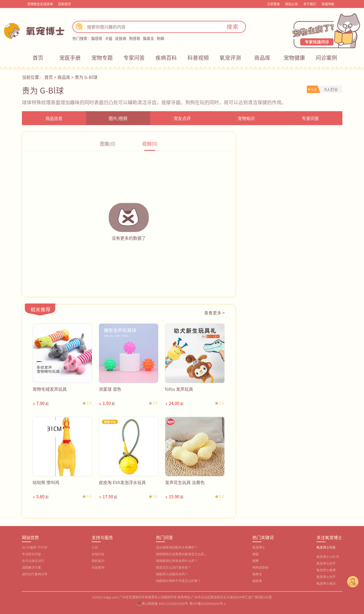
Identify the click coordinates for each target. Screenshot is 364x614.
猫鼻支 (148, 38)
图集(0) (108, 144)
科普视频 (198, 58)
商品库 (262, 58)
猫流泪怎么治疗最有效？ (174, 567)
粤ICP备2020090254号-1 (208, 603)
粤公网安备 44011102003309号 (165, 603)
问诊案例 (326, 58)
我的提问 (98, 561)
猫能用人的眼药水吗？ (172, 574)
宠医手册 (70, 58)
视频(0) (150, 144)
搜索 (233, 27)
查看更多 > (215, 313)
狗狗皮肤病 (260, 567)
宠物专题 (102, 58)
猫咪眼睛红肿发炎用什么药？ (177, 561)
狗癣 (161, 38)
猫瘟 (256, 554)
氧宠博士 (259, 547)
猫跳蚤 (257, 581)
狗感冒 (135, 38)
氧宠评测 (230, 58)
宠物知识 (246, 118)
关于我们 (310, 4)
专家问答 (134, 58)
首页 (38, 58)
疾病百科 (166, 58)
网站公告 (292, 4)
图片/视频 (118, 118)
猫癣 (256, 561)
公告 (95, 547)
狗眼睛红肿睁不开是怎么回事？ (178, 581)
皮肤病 (121, 38)
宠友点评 (182, 118)
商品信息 (54, 118)
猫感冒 (97, 38)
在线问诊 (98, 554)
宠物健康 (294, 58)
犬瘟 (109, 38)
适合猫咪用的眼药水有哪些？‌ (177, 547)
